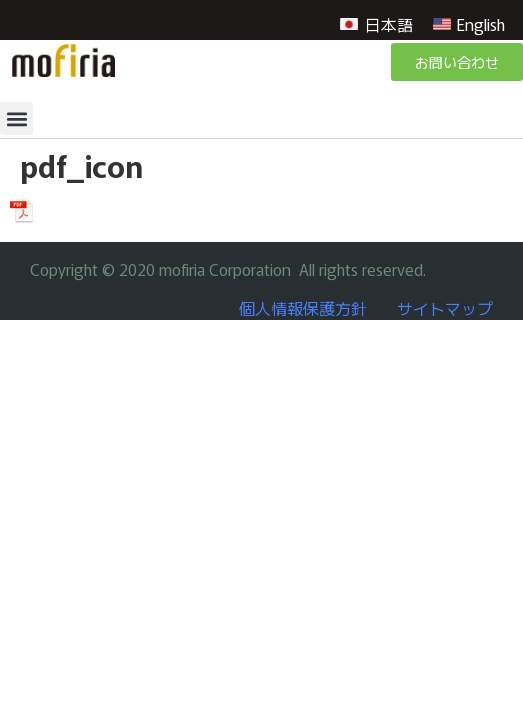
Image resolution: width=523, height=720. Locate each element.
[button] (16, 118)
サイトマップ (445, 308)
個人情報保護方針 (303, 308)
